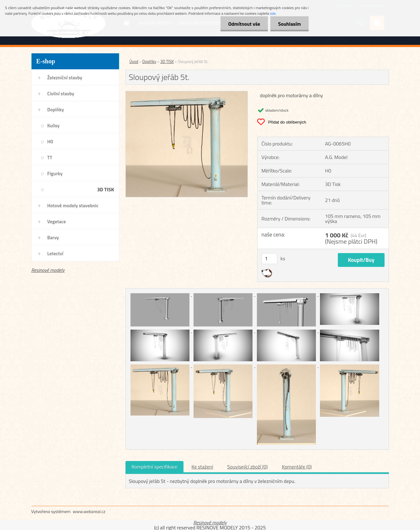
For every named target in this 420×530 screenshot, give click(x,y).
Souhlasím (289, 24)
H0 (50, 142)
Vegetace (57, 222)
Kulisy (53, 126)
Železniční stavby (65, 78)
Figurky (55, 174)
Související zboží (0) (247, 467)
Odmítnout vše (244, 24)
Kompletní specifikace (155, 467)
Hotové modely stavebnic (73, 206)
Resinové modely (48, 270)
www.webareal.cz (89, 511)
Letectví (55, 254)
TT (50, 158)
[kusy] (269, 259)
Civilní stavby (61, 94)
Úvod (134, 61)
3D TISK (106, 189)
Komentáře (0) (297, 467)
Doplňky (56, 110)
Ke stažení (202, 467)
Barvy (53, 238)
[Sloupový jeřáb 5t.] (187, 94)
